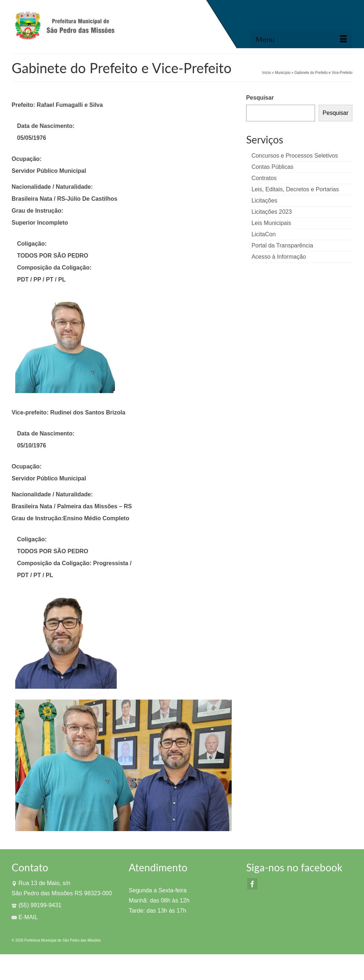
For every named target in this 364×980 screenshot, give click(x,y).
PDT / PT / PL (36, 575)
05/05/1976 (32, 138)
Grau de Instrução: (37, 211)
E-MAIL (25, 917)
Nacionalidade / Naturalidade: (52, 187)
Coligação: (32, 244)
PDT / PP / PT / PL (42, 280)
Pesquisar (260, 98)
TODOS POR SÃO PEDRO (53, 256)
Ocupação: (27, 159)
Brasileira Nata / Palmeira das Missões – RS (72, 506)
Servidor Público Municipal (49, 171)
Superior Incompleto (40, 223)
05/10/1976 (32, 445)
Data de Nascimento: (46, 126)
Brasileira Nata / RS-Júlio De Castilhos (65, 199)
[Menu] (301, 39)
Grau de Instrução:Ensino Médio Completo (70, 518)
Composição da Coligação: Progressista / (74, 563)
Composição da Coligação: (54, 268)
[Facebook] (252, 884)
